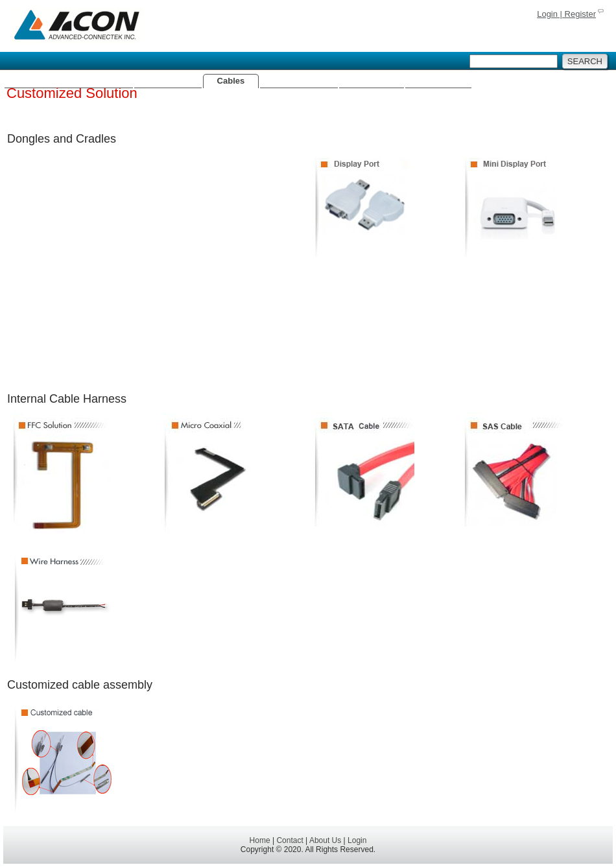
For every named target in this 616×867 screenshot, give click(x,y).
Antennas (168, 81)
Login (357, 840)
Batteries (372, 81)
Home (30, 81)
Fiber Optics (299, 81)
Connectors (95, 81)
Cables (231, 81)
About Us (438, 81)
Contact (290, 840)
